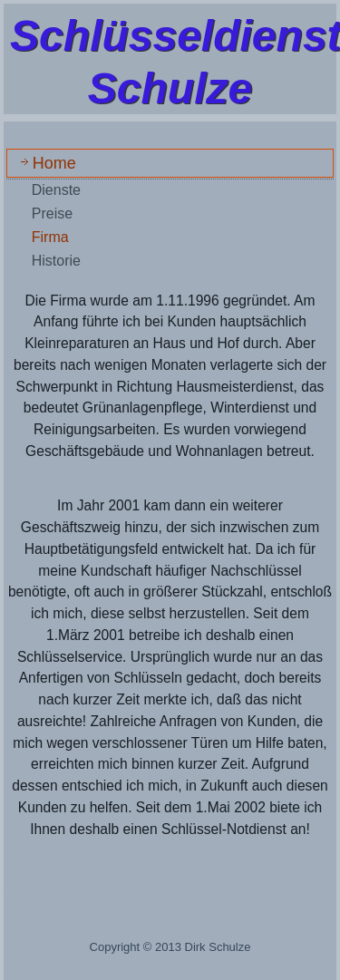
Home (54, 163)
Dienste (56, 190)
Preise (52, 213)
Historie (56, 261)
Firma (50, 237)
